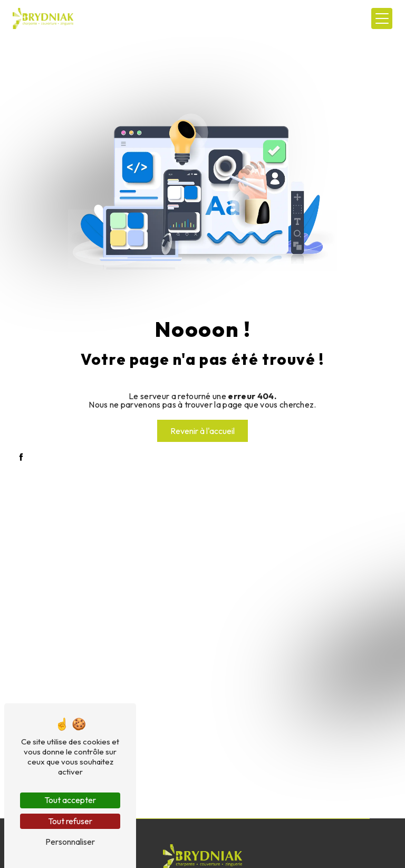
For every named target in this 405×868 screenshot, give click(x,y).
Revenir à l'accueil (202, 431)
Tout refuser (70, 821)
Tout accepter (70, 800)
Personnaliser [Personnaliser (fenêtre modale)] (70, 842)
